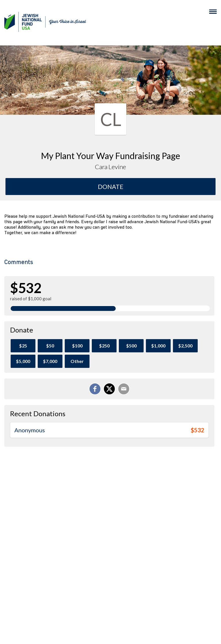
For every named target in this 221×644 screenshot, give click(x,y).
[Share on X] (109, 389)
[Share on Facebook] (95, 389)
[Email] (124, 389)
